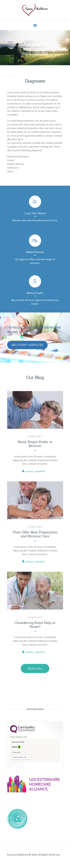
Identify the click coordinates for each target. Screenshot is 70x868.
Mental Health (35, 293)
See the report (18, 757)
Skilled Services (35, 252)
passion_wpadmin (35, 471)
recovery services (27, 345)
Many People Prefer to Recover (35, 444)
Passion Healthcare (18, 855)
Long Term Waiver (35, 213)
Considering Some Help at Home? (35, 625)
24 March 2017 (35, 436)
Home (26, 53)
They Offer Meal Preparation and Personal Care (35, 534)
